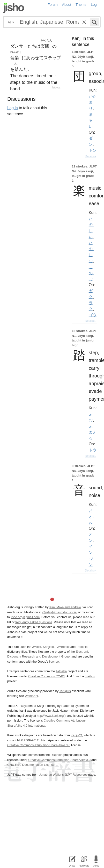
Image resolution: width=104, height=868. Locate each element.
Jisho (14, 8)
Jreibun (90, 676)
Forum (53, 5)
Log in (96, 5)
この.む (91, 273)
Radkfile (82, 647)
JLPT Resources (76, 775)
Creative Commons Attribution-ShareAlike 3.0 (59, 760)
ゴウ (93, 315)
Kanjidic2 (49, 647)
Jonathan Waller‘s (51, 775)
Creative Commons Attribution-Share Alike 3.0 (39, 745)
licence (54, 662)
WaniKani (31, 696)
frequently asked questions (34, 622)
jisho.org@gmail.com (25, 617)
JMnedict (63, 647)
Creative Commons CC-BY (47, 676)
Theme (81, 5)
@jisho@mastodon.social (60, 612)
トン (93, 150)
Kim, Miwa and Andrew (65, 607)
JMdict (37, 647)
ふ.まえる (93, 432)
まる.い (91, 120)
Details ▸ (90, 156)
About (67, 5)
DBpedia (56, 755)
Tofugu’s (65, 691)
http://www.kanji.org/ (51, 716)
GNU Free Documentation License (31, 765)
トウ (93, 450)
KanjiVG (76, 735)
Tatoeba (56, 88)
